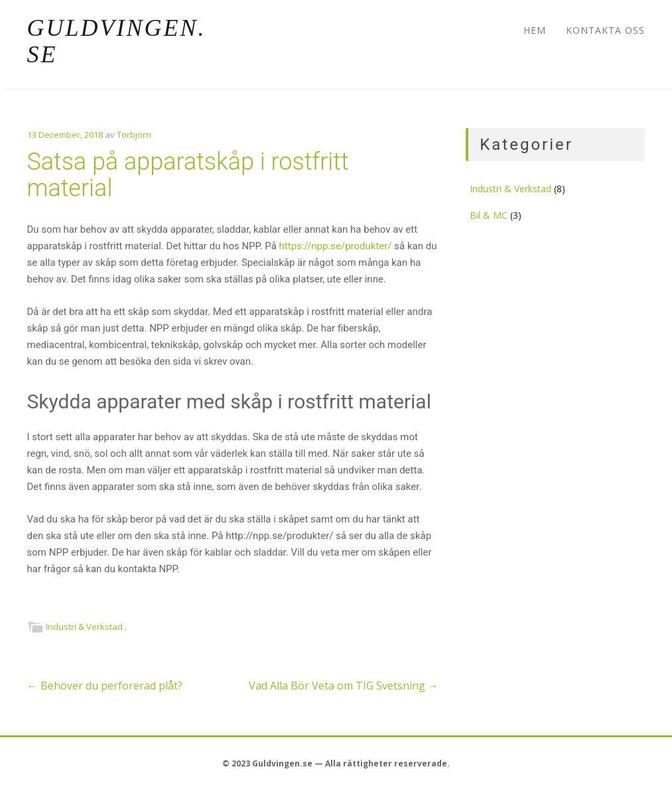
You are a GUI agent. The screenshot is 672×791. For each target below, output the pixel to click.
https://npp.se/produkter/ (336, 246)
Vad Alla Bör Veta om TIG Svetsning (344, 686)
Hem (535, 30)
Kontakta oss (605, 30)
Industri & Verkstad (84, 627)
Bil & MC (489, 215)
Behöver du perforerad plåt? (105, 686)
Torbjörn (134, 135)
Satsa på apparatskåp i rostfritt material (188, 175)
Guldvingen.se (117, 41)
